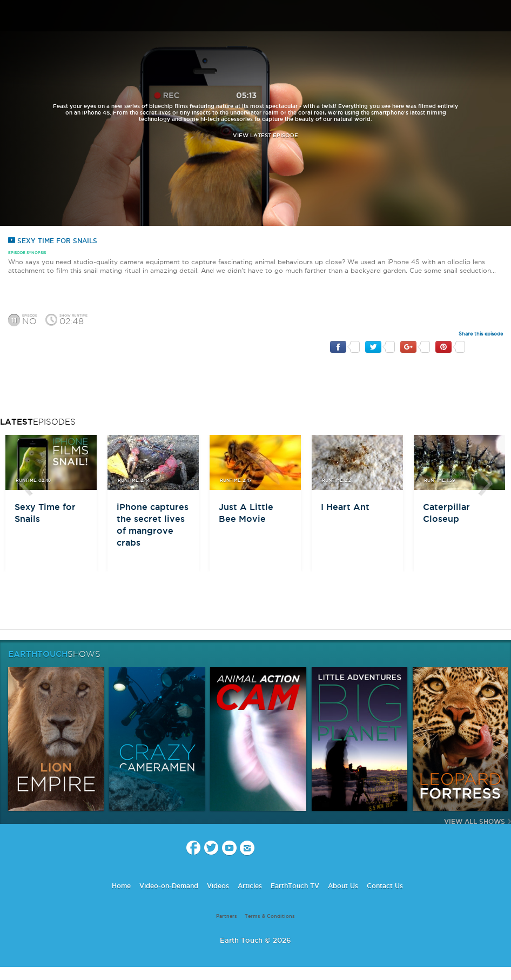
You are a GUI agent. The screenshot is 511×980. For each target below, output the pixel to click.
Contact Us (385, 886)
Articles (250, 886)
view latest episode (265, 135)
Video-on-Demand (169, 886)
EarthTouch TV (295, 886)
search (499, 17)
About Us (343, 886)
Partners (227, 916)
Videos (218, 886)
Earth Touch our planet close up (255, 16)
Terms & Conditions (270, 916)
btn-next (486, 484)
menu (12, 16)
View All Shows (475, 821)
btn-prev (25, 484)
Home (121, 886)
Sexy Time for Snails (53, 241)
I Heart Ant (345, 507)
